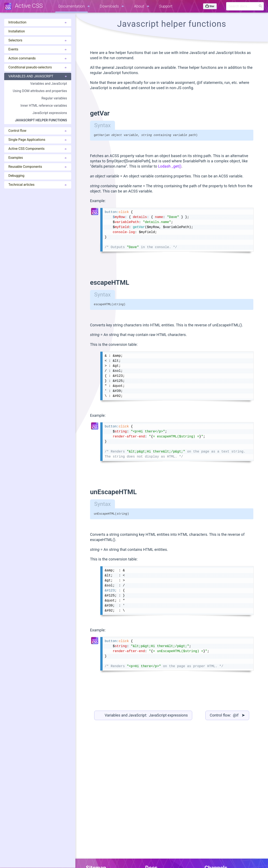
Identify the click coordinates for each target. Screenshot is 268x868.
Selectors (38, 40)
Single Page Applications (38, 140)
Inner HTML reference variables (44, 106)
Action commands (38, 58)
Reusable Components (38, 167)
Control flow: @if (227, 717)
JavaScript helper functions (41, 120)
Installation (17, 31)
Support (166, 6)
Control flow (38, 131)
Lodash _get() (170, 167)
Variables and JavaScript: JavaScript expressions (146, 717)
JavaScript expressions (50, 113)
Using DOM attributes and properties (40, 91)
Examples (38, 158)
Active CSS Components (38, 149)
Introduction (38, 22)
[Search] (245, 6)
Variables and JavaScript (38, 76)
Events (38, 49)
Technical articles (38, 185)
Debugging (16, 176)
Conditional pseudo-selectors (38, 67)
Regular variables (54, 98)
